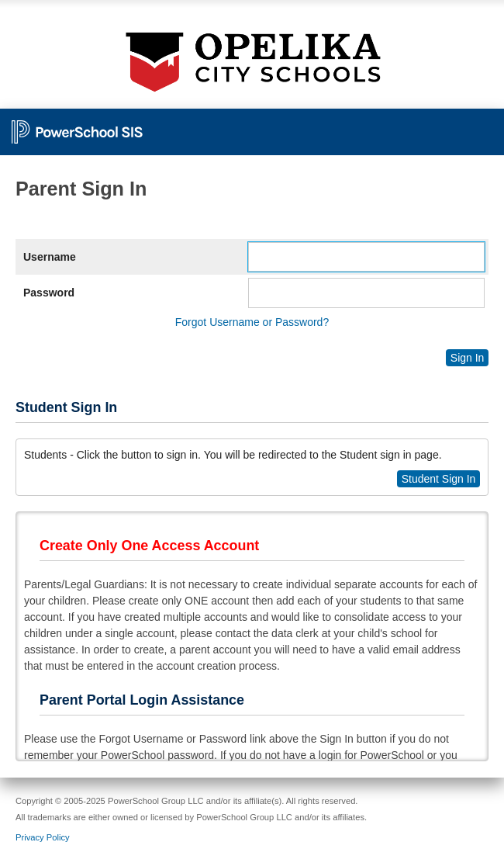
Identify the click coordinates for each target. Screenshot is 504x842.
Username (50, 257)
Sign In (468, 358)
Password (49, 293)
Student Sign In (439, 479)
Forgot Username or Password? (252, 322)
